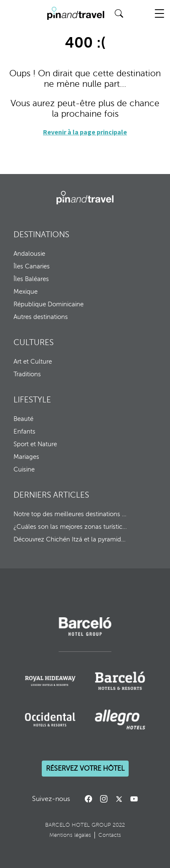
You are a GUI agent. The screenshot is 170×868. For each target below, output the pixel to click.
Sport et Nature (35, 444)
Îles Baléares (31, 279)
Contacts (110, 835)
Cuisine (24, 469)
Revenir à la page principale (85, 132)
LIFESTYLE (32, 400)
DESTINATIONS (41, 234)
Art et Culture (33, 362)
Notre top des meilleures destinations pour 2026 (71, 514)
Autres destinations (41, 317)
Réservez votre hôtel (85, 769)
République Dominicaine (49, 304)
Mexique (26, 292)
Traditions (27, 374)
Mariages (26, 457)
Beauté (23, 419)
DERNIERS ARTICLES (51, 495)
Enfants (24, 431)
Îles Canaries (32, 266)
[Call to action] (119, 799)
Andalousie (29, 254)
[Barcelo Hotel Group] (85, 197)
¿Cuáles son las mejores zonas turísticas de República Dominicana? (71, 527)
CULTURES (34, 342)
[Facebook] (89, 799)
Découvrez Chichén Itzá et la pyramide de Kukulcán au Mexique (71, 539)
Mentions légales (70, 835)
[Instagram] (104, 799)
